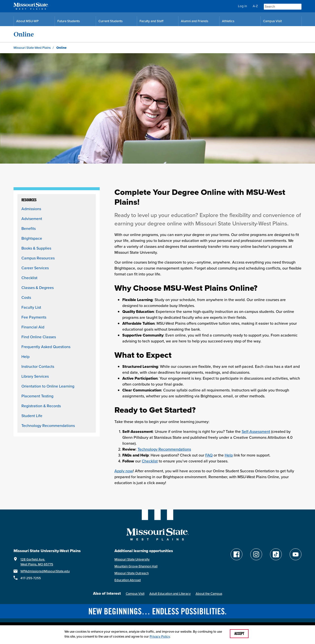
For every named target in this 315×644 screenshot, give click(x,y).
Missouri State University (132, 559)
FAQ (209, 455)
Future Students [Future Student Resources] (69, 21)
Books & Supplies (36, 248)
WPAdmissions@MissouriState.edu (45, 571)
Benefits (29, 229)
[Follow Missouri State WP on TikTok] (276, 554)
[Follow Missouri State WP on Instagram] (256, 554)
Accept (239, 634)
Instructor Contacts (38, 366)
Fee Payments (34, 317)
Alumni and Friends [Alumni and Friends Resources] (195, 21)
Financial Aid (33, 327)
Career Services (35, 268)
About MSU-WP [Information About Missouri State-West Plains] (27, 21)
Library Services (35, 376)
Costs (26, 297)
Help (25, 357)
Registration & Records (41, 406)
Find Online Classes (39, 337)
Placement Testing (37, 396)
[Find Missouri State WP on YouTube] (296, 554)
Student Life (32, 416)
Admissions (31, 209)
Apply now (124, 471)
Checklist (29, 278)
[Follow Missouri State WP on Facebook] (236, 554)
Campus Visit (135, 594)
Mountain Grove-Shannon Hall (136, 566)
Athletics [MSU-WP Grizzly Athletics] (228, 21)
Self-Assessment (256, 432)
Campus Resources (38, 258)
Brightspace (32, 238)
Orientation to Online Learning (48, 386)
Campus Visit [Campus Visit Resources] (272, 21)
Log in (242, 6)
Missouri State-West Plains (32, 48)
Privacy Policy (160, 636)
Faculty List (31, 307)
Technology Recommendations (48, 426)
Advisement (32, 219)
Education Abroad (128, 580)
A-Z (255, 6)
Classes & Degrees (38, 288)
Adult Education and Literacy (170, 594)
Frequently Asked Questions (46, 347)
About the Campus (209, 594)
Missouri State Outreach (132, 573)
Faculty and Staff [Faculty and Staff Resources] (151, 21)
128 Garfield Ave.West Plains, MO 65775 (37, 562)
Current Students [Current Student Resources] (110, 21)
